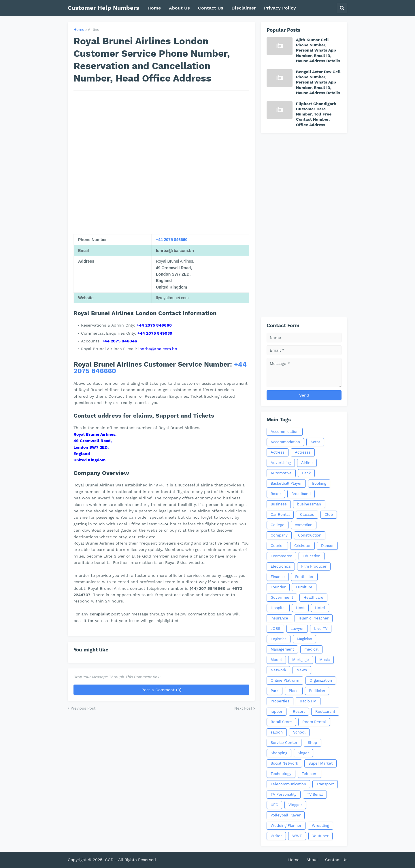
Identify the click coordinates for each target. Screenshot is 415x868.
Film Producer (314, 566)
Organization (321, 680)
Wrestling (320, 826)
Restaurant (325, 711)
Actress (278, 452)
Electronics (281, 566)
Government (282, 597)
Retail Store (281, 722)
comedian (304, 525)
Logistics (279, 639)
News (302, 670)
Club (329, 514)
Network (278, 670)
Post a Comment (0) (162, 690)
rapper (277, 711)
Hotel (320, 608)
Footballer (304, 577)
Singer (303, 753)
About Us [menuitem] (179, 8)
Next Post (243, 708)
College (278, 525)
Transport (325, 784)
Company (279, 535)
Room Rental (314, 722)
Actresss (303, 452)
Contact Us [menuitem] (211, 8)
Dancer (327, 546)
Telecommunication (288, 784)
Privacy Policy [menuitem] (280, 8)
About (312, 860)
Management (282, 649)
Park (275, 691)
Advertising (281, 463)
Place (294, 691)
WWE (297, 836)
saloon (277, 732)
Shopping (279, 753)
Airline (94, 30)
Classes (307, 514)
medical (311, 649)
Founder (278, 587)
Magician (304, 639)
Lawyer (297, 629)
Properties (280, 701)
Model (276, 660)
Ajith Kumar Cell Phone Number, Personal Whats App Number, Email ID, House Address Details (318, 50)
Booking (319, 483)
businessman (309, 504)
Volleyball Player (286, 815)
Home (79, 30)
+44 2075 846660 (172, 240)
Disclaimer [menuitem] (244, 8)
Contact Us (336, 860)
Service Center (284, 743)
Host (300, 608)
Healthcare (313, 597)
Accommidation (285, 432)
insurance (279, 618)
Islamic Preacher (314, 618)
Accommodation (285, 442)
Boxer (276, 494)
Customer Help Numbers (103, 8)
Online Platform (285, 680)
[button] (342, 8)
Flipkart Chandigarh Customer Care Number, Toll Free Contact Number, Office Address (316, 114)
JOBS (275, 629)
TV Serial (315, 794)
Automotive (281, 473)
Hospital (278, 608)
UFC (274, 805)
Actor (315, 442)
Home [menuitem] (154, 8)
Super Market (320, 763)
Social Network (284, 763)
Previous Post (83, 708)
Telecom (310, 774)
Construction (310, 535)
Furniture (304, 587)
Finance (278, 577)
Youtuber (320, 836)
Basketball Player (286, 483)
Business (279, 504)
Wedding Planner (286, 826)
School (299, 732)
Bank (306, 473)
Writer (276, 836)
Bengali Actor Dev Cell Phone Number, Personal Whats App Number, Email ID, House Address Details (318, 82)
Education (312, 556)
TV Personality (284, 794)
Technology (281, 774)
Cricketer (302, 546)
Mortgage (301, 660)
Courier (277, 546)
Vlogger (295, 805)
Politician (317, 691)
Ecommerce (281, 556)
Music (325, 660)
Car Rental (280, 514)
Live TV (321, 629)
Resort (299, 711)
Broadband (301, 494)
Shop (312, 743)
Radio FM (308, 701)
